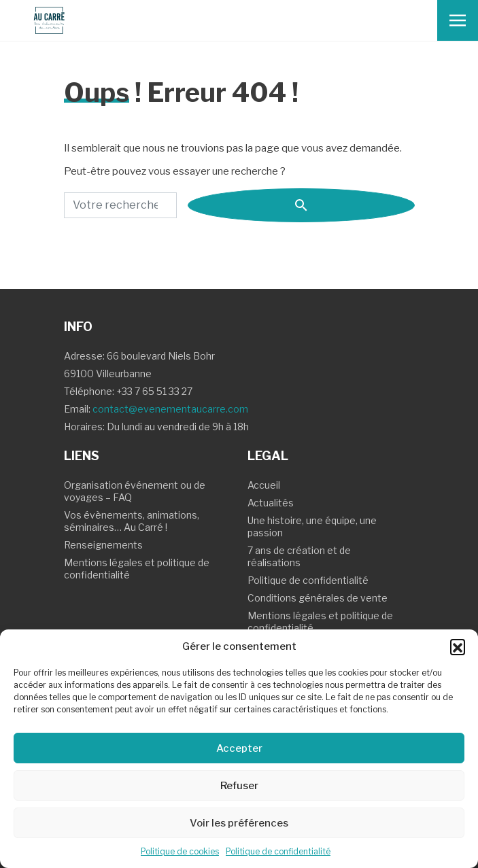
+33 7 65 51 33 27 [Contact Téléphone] (154, 391)
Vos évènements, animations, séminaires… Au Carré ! (132, 521)
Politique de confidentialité (278, 851)
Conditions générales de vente (318, 598)
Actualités (271, 503)
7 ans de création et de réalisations (299, 556)
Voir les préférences (239, 823)
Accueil (264, 485)
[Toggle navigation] (458, 20)
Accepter (239, 748)
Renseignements (103, 545)
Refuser (239, 786)
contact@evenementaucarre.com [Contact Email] (170, 409)
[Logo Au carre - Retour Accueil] (44, 20)
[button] (458, 646)
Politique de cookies (180, 851)
